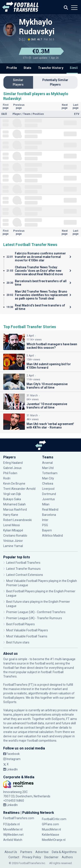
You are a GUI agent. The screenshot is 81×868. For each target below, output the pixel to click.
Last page (76, 106)
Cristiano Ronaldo (15, 536)
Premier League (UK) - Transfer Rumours (34, 618)
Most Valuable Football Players (27, 630)
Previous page (19, 106)
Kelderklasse (51, 835)
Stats (28, 68)
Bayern (47, 530)
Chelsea (48, 484)
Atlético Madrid (52, 536)
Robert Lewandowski (17, 520)
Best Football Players (21, 624)
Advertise (42, 852)
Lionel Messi (12, 525)
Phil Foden (10, 473)
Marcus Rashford (15, 510)
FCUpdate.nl (11, 824)
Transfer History (51, 68)
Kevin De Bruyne (14, 484)
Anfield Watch (13, 840)
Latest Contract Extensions (25, 575)
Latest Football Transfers (23, 563)
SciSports (10, 702)
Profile (12, 68)
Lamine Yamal (13, 546)
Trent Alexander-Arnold (20, 489)
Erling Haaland (13, 463)
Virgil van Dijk (12, 494)
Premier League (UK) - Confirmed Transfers (36, 612)
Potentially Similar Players (55, 82)
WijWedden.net (13, 835)
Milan (46, 504)
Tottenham (50, 473)
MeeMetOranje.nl (54, 840)
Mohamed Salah (14, 504)
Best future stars (18, 642)
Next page (65, 106)
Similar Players (18, 82)
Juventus (48, 499)
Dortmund (49, 494)
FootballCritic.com (54, 819)
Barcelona (49, 515)
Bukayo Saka (12, 499)
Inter (45, 520)
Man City (48, 478)
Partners (26, 852)
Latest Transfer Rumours (23, 569)
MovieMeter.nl (13, 829)
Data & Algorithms (64, 852)
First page (6, 106)
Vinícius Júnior (13, 541)
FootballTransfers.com (19, 818)
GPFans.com (50, 824)
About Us (11, 852)
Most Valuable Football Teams (27, 636)
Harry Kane (11, 515)
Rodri (7, 478)
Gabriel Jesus (12, 468)
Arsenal (47, 463)
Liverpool (48, 489)
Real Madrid (50, 510)
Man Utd (48, 468)
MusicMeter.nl (51, 829)
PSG (45, 525)
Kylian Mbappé (13, 530)
